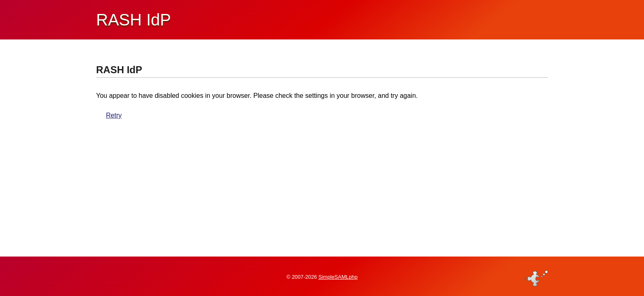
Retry (114, 115)
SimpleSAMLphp (338, 277)
